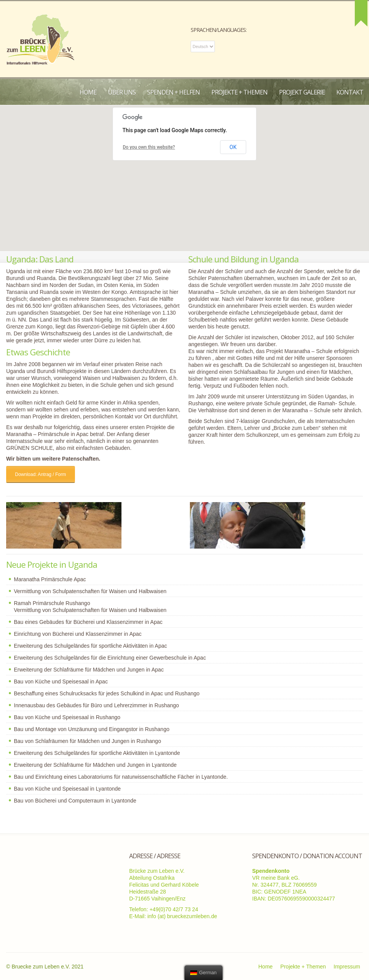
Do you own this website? (149, 147)
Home (88, 92)
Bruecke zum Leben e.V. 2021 (47, 967)
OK (233, 147)
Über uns (122, 92)
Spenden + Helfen (174, 92)
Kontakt (350, 92)
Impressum (347, 967)
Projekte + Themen (239, 92)
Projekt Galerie (302, 92)
